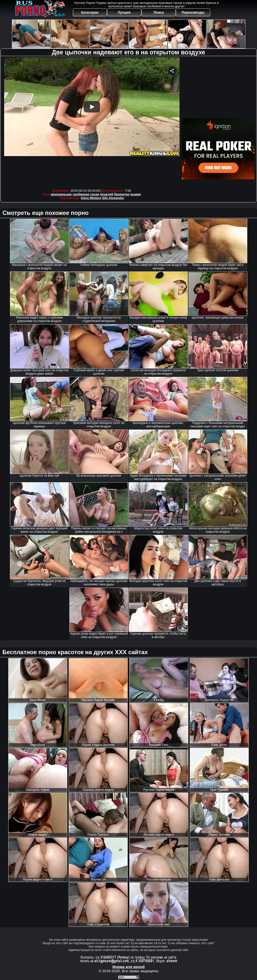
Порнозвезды (193, 12)
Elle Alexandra (113, 198)
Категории (90, 12)
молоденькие (61, 194)
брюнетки (122, 194)
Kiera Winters (91, 198)
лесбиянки (81, 194)
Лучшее (124, 12)
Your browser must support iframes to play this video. (92, 122)
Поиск (159, 12)
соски (95, 194)
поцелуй (106, 194)
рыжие (136, 194)
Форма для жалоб (128, 967)
